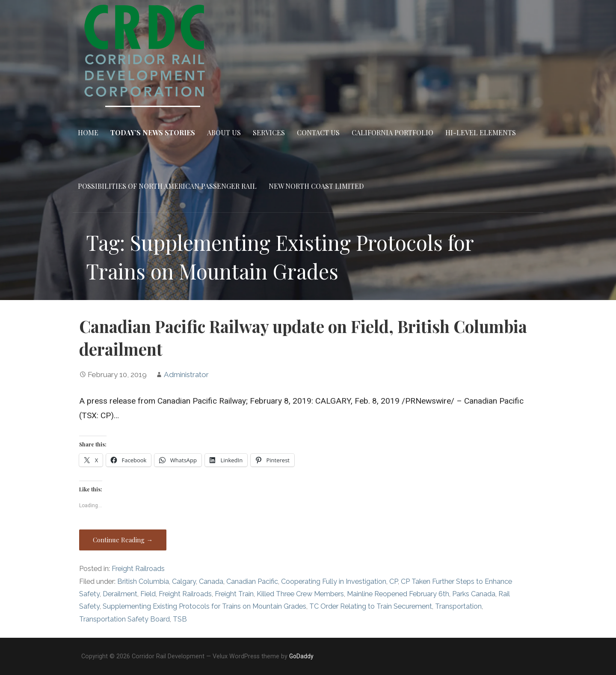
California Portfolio (392, 132)
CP (394, 581)
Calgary (184, 581)
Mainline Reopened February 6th (398, 594)
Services (269, 132)
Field (148, 594)
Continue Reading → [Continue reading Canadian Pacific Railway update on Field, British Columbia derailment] (123, 540)
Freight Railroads (138, 569)
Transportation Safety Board (124, 619)
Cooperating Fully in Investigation (334, 581)
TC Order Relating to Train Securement (371, 606)
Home (88, 132)
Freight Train (234, 594)
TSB (180, 619)
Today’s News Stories (153, 132)
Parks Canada (474, 594)
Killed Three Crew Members (300, 594)
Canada (211, 581)
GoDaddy (301, 656)
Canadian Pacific (252, 581)
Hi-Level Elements (481, 132)
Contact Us (318, 132)
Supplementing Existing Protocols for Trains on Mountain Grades (204, 606)
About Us (224, 132)
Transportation (458, 606)
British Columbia (143, 581)
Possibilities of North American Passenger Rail (167, 186)
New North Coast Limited (316, 186)
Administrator (186, 375)
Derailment (120, 594)
